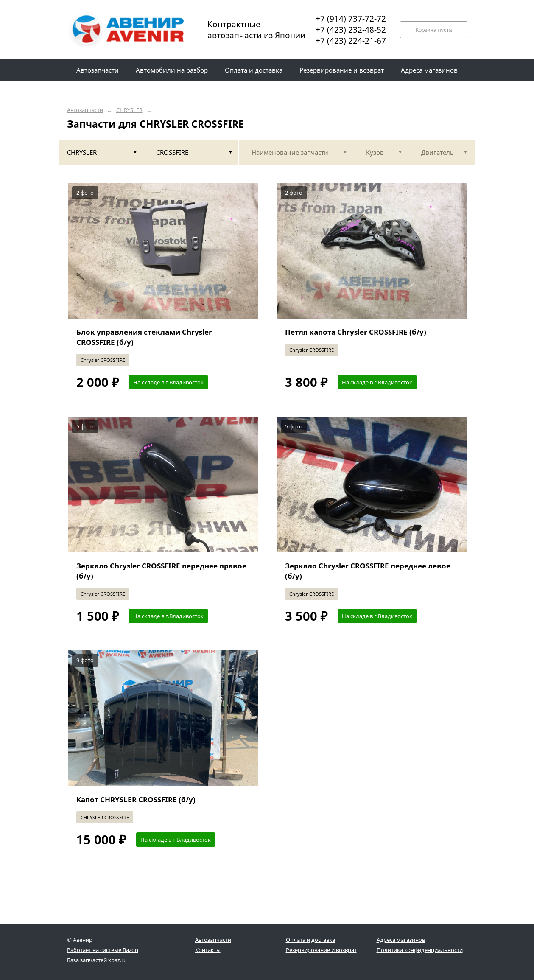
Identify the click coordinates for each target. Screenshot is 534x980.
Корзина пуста (433, 30)
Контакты (208, 950)
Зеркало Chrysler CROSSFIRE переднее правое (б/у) (161, 571)
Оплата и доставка (310, 940)
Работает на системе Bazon (103, 950)
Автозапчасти (85, 110)
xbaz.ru (117, 960)
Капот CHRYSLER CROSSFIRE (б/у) (136, 799)
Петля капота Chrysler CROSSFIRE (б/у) (356, 332)
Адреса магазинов (401, 940)
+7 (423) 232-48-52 (351, 30)
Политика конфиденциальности (420, 950)
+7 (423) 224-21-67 (351, 41)
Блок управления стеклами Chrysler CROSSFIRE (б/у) (144, 337)
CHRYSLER (129, 110)
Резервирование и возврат (321, 950)
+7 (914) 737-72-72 (351, 19)
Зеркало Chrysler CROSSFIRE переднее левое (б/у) (368, 571)
